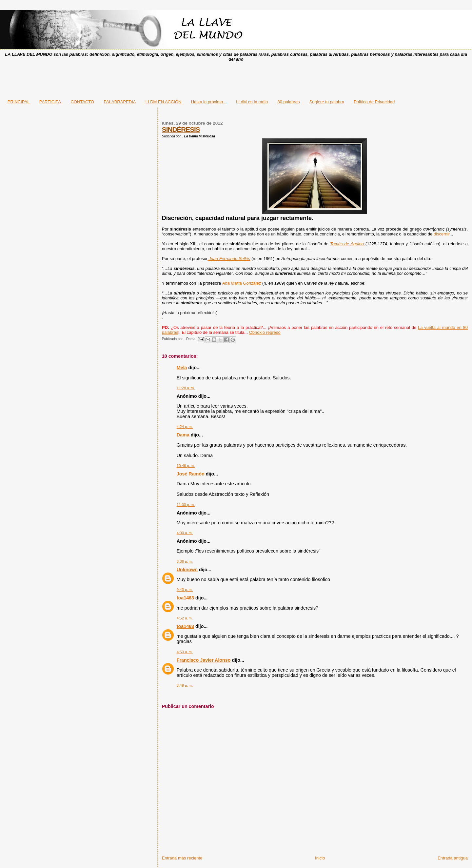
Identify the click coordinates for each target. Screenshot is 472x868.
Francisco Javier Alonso (204, 660)
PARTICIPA (50, 102)
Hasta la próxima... (209, 102)
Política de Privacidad (374, 102)
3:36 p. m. (185, 561)
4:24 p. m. (185, 427)
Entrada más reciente (182, 858)
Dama (183, 435)
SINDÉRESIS (181, 129)
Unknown (187, 570)
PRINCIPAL (19, 102)
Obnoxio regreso (265, 332)
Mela (182, 368)
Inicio (320, 858)
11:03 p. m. (186, 505)
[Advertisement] (236, 78)
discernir (442, 234)
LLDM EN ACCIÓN (164, 102)
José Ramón (191, 474)
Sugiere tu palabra (327, 102)
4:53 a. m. (185, 652)
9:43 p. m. (185, 590)
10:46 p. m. (186, 466)
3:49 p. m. (185, 685)
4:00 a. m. (185, 533)
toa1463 (185, 598)
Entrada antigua (453, 858)
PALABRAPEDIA (120, 102)
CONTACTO (82, 102)
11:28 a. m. (186, 388)
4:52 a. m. (185, 618)
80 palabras (288, 102)
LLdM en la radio (252, 102)
